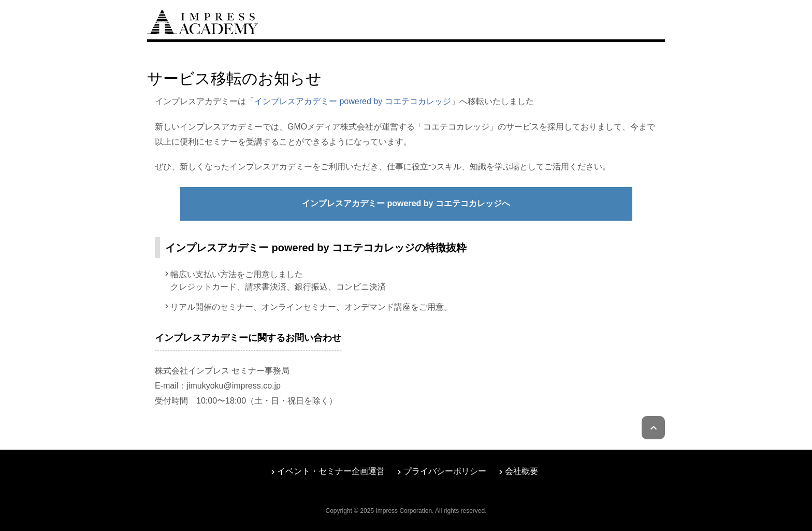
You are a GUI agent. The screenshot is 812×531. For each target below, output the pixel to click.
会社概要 (521, 471)
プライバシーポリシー (445, 471)
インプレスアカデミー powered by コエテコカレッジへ (406, 203)
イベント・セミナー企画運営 (331, 471)
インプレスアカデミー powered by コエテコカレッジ (353, 101)
